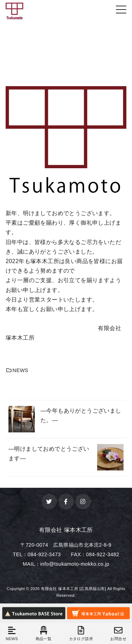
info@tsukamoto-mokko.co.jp (75, 564)
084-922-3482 (102, 554)
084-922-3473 (44, 554)
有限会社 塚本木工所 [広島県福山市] (73, 589)
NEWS (17, 370)
